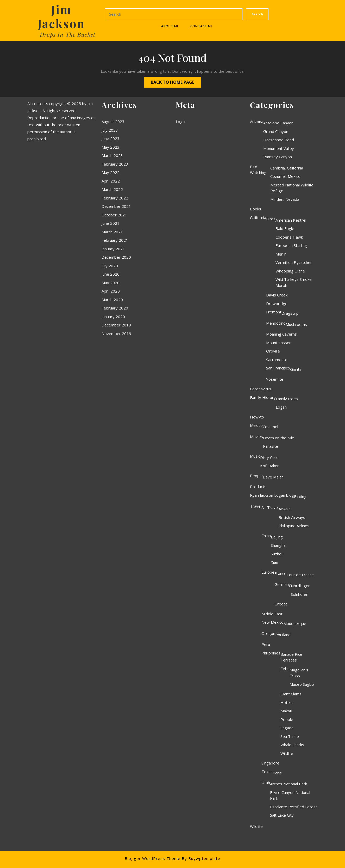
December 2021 (116, 206)
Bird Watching (258, 170)
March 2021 (112, 232)
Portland (283, 635)
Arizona (257, 122)
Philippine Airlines (294, 526)
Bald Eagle (285, 228)
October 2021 (114, 215)
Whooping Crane (290, 271)
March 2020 (112, 300)
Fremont (274, 312)
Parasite (271, 446)
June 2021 (111, 223)
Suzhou (277, 554)
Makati (286, 711)
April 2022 (111, 181)
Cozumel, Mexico (285, 176)
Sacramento (277, 360)
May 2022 (111, 172)
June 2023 (111, 138)
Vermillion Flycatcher (294, 262)
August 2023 (113, 122)
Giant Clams (291, 694)
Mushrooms (296, 324)
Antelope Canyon (278, 123)
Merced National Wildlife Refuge (292, 188)
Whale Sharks (292, 745)
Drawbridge (277, 304)
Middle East (272, 614)
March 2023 (112, 155)
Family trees (287, 399)
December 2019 (116, 325)
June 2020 (111, 274)
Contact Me (202, 26)
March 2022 (112, 189)
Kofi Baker (269, 466)
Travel (256, 506)
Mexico (256, 425)
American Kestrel (291, 220)
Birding (300, 496)
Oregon (268, 633)
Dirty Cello (269, 457)
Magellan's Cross (299, 673)
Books (256, 209)
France (280, 573)
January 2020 (113, 317)
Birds (271, 219)
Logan (281, 407)
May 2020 (111, 283)
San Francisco (278, 368)
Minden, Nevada (285, 199)
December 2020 (116, 257)
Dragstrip (290, 313)
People (256, 476)
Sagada (287, 728)
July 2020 (110, 266)
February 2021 (115, 240)
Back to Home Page (169, 81)
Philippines (271, 653)
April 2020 (111, 291)
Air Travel (270, 507)
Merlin (281, 254)
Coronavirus (261, 389)
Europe (268, 572)
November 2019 (116, 333)
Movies (256, 436)
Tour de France (300, 575)
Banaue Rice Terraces (291, 657)
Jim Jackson (61, 16)
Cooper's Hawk (289, 237)
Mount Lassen (279, 343)
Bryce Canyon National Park (290, 795)
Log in (181, 122)
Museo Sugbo (302, 684)
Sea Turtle (290, 736)
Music (255, 456)
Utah (266, 782)
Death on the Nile (279, 438)
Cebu (285, 669)
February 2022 (115, 198)
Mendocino (276, 323)
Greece (281, 604)
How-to (257, 417)
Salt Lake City (282, 815)
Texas (267, 772)
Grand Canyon (276, 131)
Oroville (273, 351)
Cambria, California (287, 168)
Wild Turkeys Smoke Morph (294, 282)
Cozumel (270, 427)
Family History (263, 397)
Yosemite (275, 379)
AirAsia (285, 509)
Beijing (277, 537)
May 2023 (111, 147)
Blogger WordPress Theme (153, 858)
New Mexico (272, 622)
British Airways (292, 517)
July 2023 (110, 130)
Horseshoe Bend (279, 140)
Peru (266, 644)
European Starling (291, 245)
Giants (296, 369)
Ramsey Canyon (278, 157)
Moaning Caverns (281, 334)
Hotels (287, 702)
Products (258, 487)
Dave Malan (273, 477)
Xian (274, 562)
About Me (170, 26)
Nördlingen (301, 586)
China (266, 536)
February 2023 (115, 164)
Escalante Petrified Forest (294, 807)
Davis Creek (277, 295)
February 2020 (115, 308)
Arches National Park (288, 784)
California (258, 217)
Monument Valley (279, 148)
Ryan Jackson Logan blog (272, 495)
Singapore (270, 763)
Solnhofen (300, 594)
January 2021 (113, 249)
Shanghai (279, 545)
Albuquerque (295, 623)
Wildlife (287, 753)
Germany (283, 584)
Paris (277, 773)
